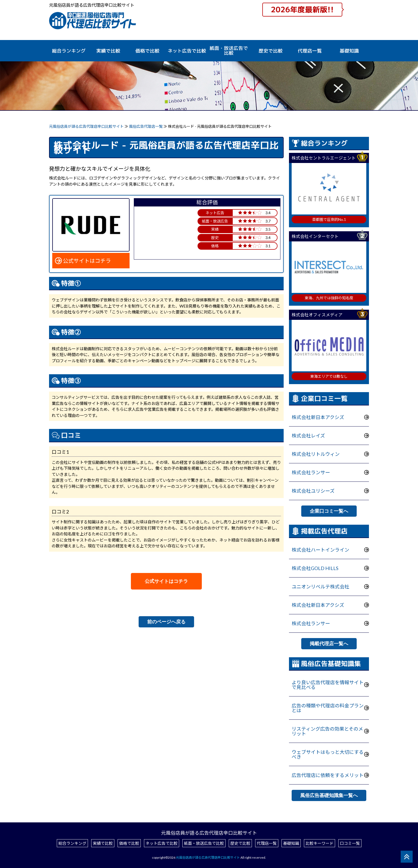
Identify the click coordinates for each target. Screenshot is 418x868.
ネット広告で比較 (162, 843)
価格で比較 (147, 51)
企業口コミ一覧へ (329, 511)
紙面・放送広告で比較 (204, 843)
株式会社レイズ (308, 436)
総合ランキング (69, 51)
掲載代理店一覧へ (329, 644)
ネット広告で (187, 51)
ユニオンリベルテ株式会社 (320, 587)
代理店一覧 (310, 51)
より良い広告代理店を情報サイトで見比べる (328, 685)
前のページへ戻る (166, 622)
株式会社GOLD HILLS (315, 568)
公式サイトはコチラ (87, 261)
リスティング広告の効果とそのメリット (327, 731)
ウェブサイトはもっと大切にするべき (328, 754)
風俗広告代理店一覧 (146, 126)
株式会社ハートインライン (320, 550)
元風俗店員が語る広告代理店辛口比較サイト (86, 126)
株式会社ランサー (311, 472)
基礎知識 (349, 51)
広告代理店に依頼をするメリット (328, 775)
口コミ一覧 (350, 843)
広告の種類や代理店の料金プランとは (328, 708)
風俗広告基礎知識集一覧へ (329, 795)
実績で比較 (108, 51)
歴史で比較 (271, 51)
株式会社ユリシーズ (313, 491)
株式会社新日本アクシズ (318, 417)
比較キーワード (319, 843)
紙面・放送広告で (229, 51)
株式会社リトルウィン (316, 454)
